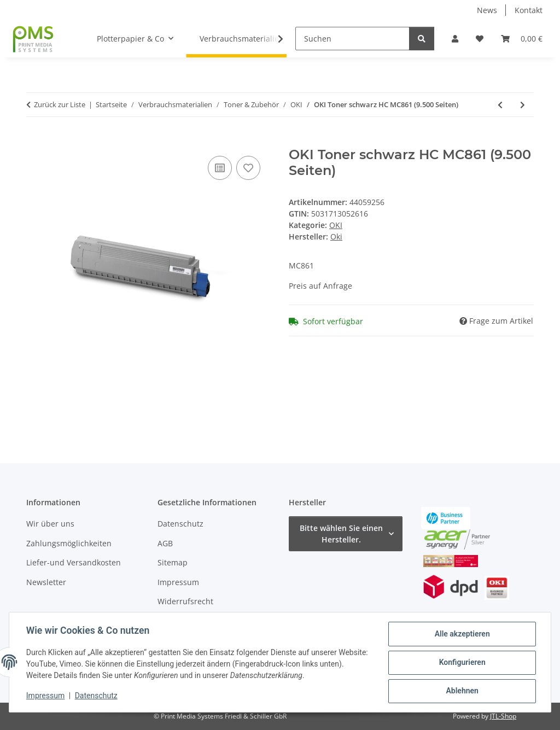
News (487, 10)
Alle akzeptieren (461, 634)
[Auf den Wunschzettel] (248, 168)
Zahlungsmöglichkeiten (69, 543)
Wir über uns (50, 524)
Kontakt (529, 10)
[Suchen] (352, 39)
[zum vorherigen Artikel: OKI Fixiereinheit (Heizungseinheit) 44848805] (500, 105)
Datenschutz (97, 696)
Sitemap (173, 562)
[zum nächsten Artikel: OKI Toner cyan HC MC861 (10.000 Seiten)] (523, 105)
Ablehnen (461, 691)
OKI (336, 225)
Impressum (46, 696)
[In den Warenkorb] (35, 141)
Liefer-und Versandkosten (74, 562)
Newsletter (46, 582)
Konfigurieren (461, 663)
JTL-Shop (503, 716)
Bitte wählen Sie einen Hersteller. (341, 534)
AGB (165, 543)
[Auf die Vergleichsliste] (220, 168)
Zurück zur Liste (60, 104)
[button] (455, 39)
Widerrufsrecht (185, 601)
